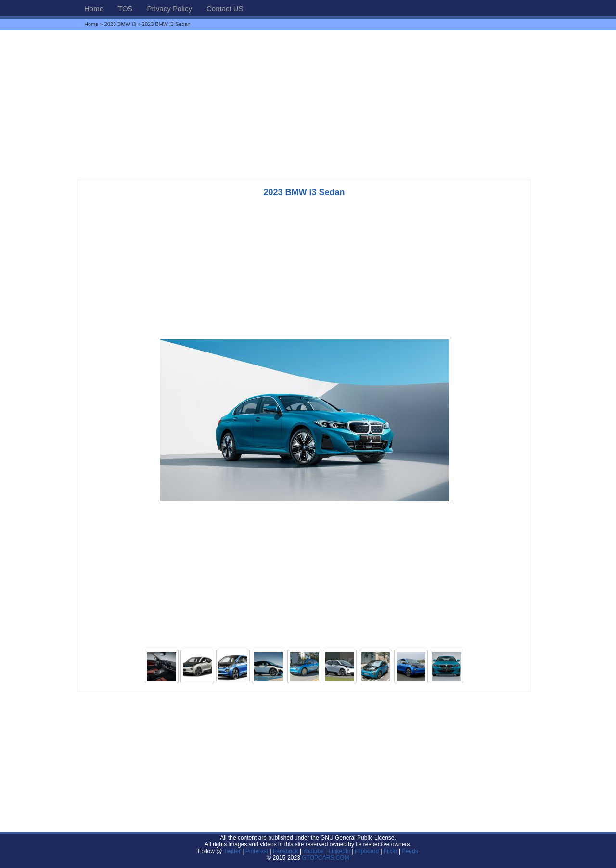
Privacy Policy (170, 8)
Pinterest (257, 851)
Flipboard (367, 851)
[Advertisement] (308, 104)
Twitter (233, 851)
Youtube (313, 851)
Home (94, 8)
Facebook (286, 851)
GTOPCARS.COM (325, 858)
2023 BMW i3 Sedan (304, 192)
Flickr (391, 851)
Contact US (225, 8)
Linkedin (340, 851)
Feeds (410, 851)
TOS (125, 8)
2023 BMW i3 (120, 24)
